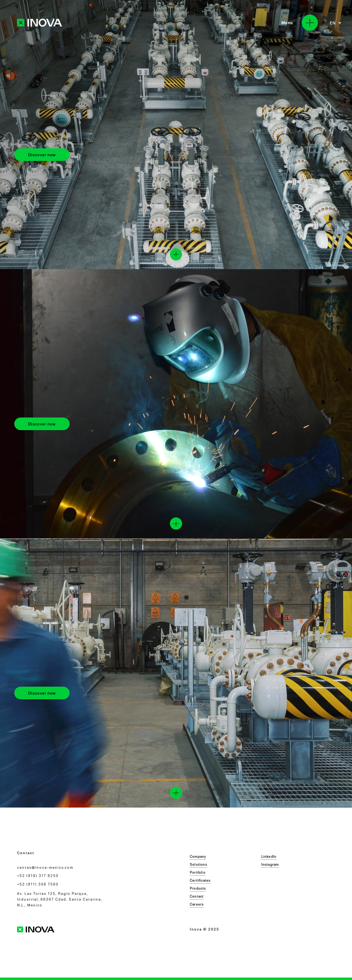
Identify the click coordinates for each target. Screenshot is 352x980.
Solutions (198, 864)
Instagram (270, 864)
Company (198, 856)
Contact (197, 896)
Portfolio (198, 872)
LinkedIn (269, 856)
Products (198, 888)
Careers (197, 904)
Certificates (200, 880)
